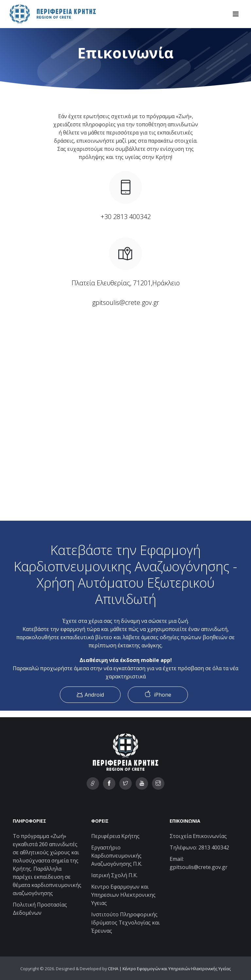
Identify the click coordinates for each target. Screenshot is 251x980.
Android (90, 695)
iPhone (158, 694)
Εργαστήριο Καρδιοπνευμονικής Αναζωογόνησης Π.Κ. (117, 856)
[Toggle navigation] (236, 14)
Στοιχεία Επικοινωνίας (198, 836)
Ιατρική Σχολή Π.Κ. (114, 875)
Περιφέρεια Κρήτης (115, 836)
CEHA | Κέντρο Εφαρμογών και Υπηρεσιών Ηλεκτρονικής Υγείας (169, 969)
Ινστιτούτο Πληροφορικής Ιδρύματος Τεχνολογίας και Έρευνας (125, 923)
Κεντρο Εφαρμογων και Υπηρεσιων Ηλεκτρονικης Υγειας (123, 895)
